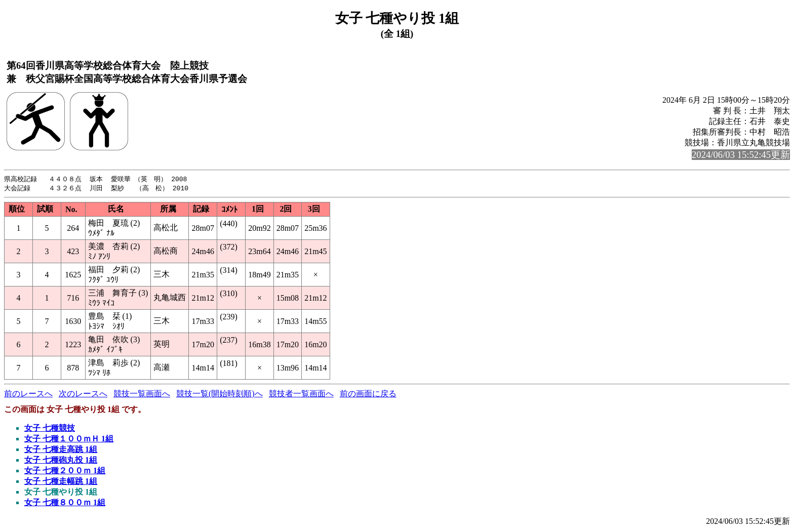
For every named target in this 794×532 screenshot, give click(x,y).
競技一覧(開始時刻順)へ (220, 395)
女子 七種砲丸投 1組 (61, 461)
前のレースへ (28, 395)
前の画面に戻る (368, 395)
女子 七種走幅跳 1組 (61, 482)
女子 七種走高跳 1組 (61, 450)
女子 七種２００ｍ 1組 (65, 472)
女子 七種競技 (50, 429)
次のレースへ (83, 395)
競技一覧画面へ (142, 395)
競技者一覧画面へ (301, 395)
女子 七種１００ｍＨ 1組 (69, 440)
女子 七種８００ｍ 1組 (65, 503)
